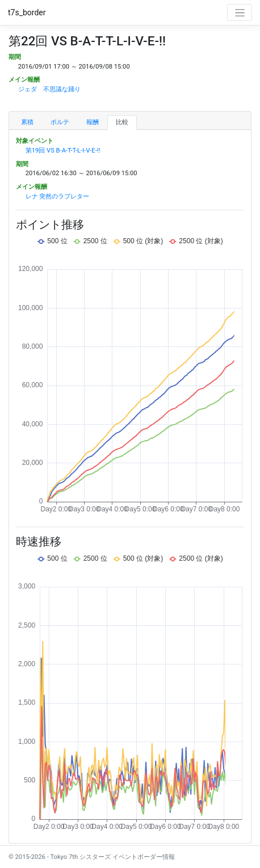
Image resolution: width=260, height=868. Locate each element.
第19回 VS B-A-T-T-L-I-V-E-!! (63, 151)
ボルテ (60, 122)
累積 (27, 122)
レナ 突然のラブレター (58, 196)
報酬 (93, 122)
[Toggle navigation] (240, 12)
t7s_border (27, 12)
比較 (122, 122)
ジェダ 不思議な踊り (49, 89)
